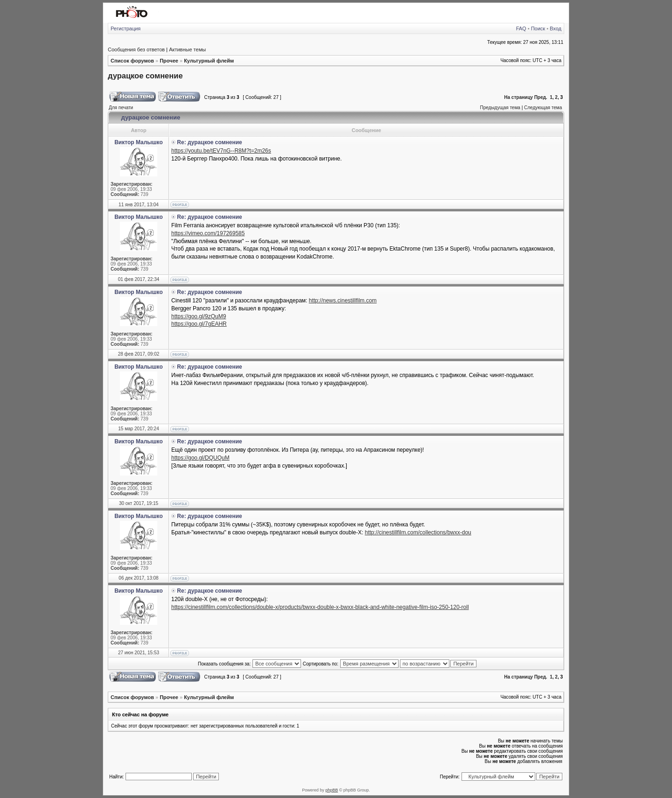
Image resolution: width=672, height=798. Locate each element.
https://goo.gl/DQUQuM (200, 458)
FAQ (521, 28)
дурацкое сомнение (145, 76)
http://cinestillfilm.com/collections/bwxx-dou (418, 532)
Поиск (538, 28)
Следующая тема (543, 108)
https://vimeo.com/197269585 (208, 233)
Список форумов (132, 61)
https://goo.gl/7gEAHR (199, 324)
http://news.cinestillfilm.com (343, 301)
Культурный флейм (209, 61)
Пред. (541, 97)
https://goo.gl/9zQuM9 (199, 316)
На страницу (518, 97)
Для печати (121, 108)
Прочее (169, 61)
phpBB (332, 790)
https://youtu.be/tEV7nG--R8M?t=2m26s (221, 151)
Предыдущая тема (500, 108)
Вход (556, 28)
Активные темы (187, 49)
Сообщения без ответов (136, 49)
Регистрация (126, 28)
